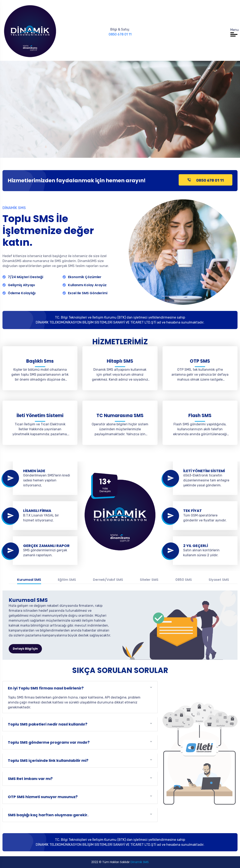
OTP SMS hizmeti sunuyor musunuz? (43, 797)
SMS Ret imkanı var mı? (30, 779)
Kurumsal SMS (29, 580)
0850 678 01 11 (120, 34)
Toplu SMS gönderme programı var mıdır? (49, 742)
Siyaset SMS (219, 580)
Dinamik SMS (140, 862)
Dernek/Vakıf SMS (108, 580)
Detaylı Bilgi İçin (25, 649)
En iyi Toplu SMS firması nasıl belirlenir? (46, 688)
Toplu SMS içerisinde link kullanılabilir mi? (48, 760)
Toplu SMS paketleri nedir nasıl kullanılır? (48, 724)
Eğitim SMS (67, 580)
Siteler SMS (149, 580)
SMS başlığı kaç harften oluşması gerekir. (48, 815)
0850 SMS (184, 580)
